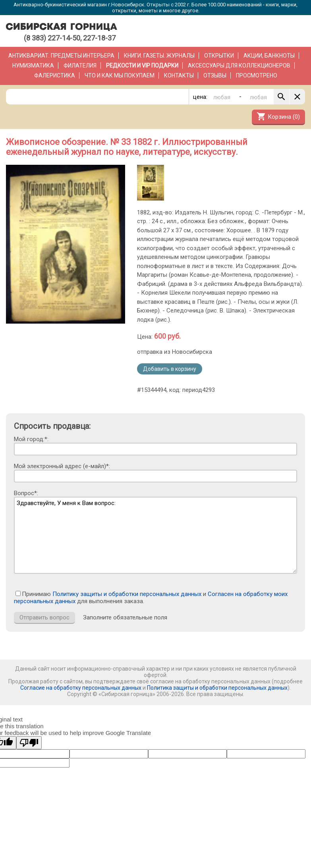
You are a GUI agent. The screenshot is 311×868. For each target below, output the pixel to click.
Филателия (80, 66)
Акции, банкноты (269, 56)
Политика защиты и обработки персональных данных (217, 688)
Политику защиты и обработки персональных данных (127, 594)
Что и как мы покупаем (120, 75)
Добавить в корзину (170, 369)
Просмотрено (257, 75)
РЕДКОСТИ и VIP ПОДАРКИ (142, 66)
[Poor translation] (29, 743)
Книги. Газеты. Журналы (159, 56)
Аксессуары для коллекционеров (239, 66)
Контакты (179, 75)
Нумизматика (33, 66)
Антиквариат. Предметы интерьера (61, 56)
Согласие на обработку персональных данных (81, 688)
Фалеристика (55, 75)
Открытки (219, 56)
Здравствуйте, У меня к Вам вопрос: (155, 535)
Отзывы (215, 75)
